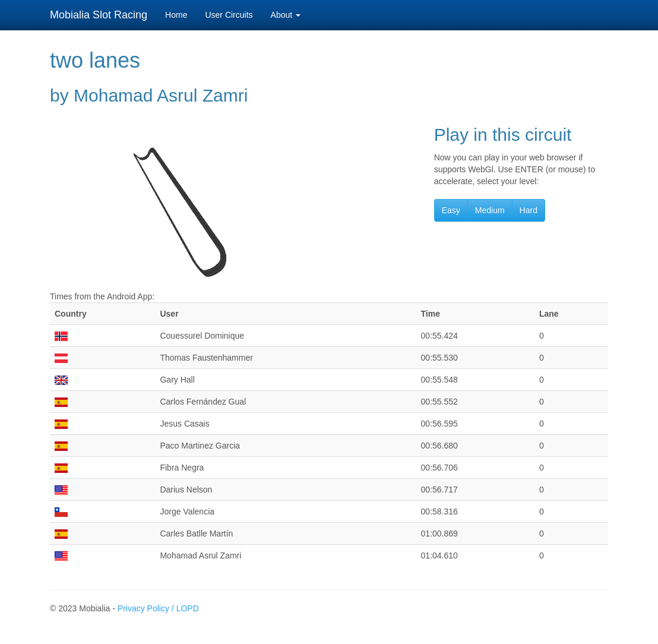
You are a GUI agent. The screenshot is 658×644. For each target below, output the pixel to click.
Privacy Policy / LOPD (158, 608)
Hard (529, 210)
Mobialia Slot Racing (99, 15)
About (286, 15)
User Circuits (229, 15)
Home (176, 15)
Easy (451, 210)
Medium (490, 210)
